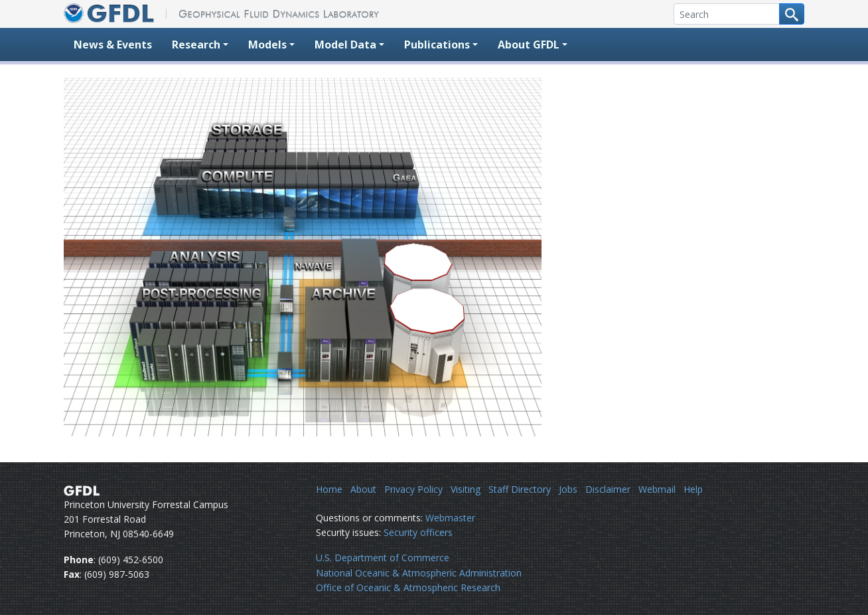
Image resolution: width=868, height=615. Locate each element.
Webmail (657, 489)
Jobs (568, 489)
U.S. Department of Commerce (383, 558)
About (363, 489)
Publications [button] (437, 44)
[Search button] (792, 14)
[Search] (727, 14)
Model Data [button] (345, 44)
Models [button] (267, 44)
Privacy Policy (413, 489)
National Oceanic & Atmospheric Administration (419, 573)
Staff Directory (520, 489)
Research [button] (196, 44)
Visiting (466, 489)
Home (329, 489)
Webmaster (450, 518)
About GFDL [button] (529, 44)
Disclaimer (608, 489)
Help (693, 489)
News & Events (113, 44)
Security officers (418, 532)
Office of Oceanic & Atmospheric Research (408, 587)
